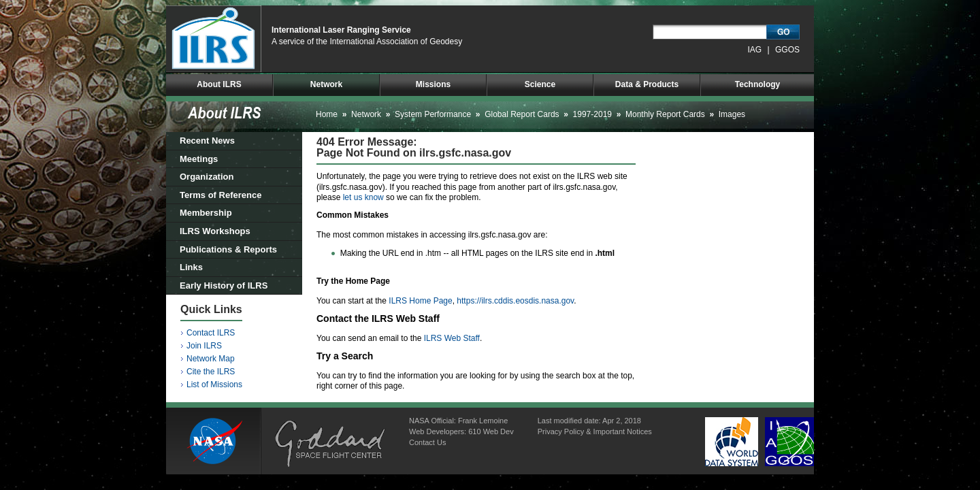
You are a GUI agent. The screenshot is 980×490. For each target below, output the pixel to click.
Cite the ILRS (211, 372)
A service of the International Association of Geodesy (367, 42)
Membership (206, 213)
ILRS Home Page (420, 301)
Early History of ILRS (224, 285)
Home (327, 114)
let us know (363, 197)
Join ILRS (204, 346)
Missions (433, 84)
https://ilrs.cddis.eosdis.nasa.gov (515, 301)
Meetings (199, 159)
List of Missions (214, 385)
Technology (757, 84)
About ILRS (219, 84)
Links (191, 267)
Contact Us (427, 442)
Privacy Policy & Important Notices (595, 431)
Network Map (211, 359)
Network (326, 84)
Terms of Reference (220, 195)
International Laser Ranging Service (341, 30)
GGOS (787, 50)
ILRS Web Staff (452, 338)
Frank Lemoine (483, 421)
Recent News (207, 141)
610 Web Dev (491, 431)
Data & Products (647, 84)
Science (540, 84)
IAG (755, 50)
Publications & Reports (228, 249)
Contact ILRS (211, 333)
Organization (207, 177)
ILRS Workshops (215, 231)
